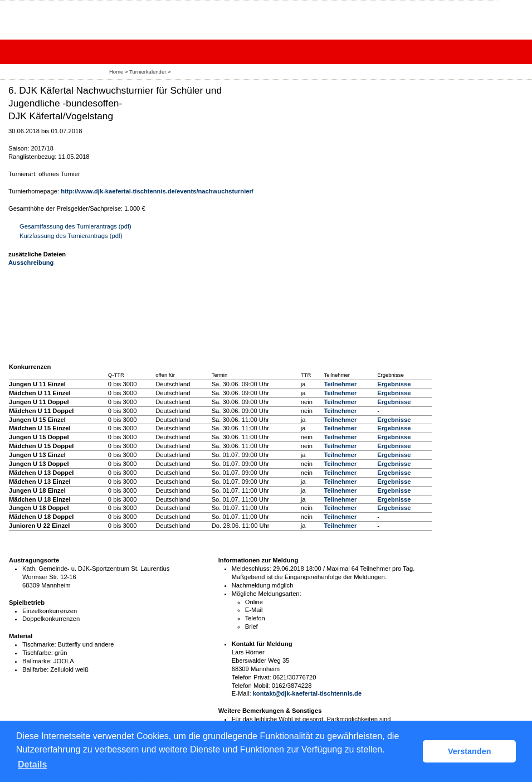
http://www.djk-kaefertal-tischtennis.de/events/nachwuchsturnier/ (157, 191)
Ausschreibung (31, 263)
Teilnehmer (340, 384)
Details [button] (32, 764)
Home (116, 72)
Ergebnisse (394, 384)
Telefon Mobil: (251, 686)
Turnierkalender (148, 72)
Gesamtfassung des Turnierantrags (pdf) (75, 226)
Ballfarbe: (35, 669)
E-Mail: (241, 693)
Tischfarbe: (38, 653)
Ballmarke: (37, 661)
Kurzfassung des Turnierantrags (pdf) (71, 236)
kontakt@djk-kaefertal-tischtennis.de (308, 693)
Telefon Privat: (252, 677)
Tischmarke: (39, 644)
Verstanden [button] (470, 751)
